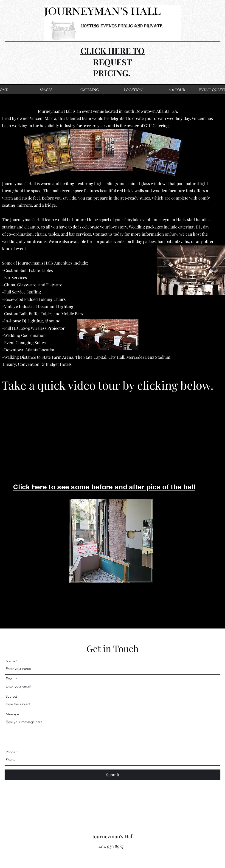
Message (12, 714)
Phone (11, 752)
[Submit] (112, 775)
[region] (111, 540)
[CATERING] (90, 90)
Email (10, 679)
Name (10, 661)
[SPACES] (46, 90)
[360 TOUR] (177, 90)
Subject (11, 696)
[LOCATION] (133, 90)
